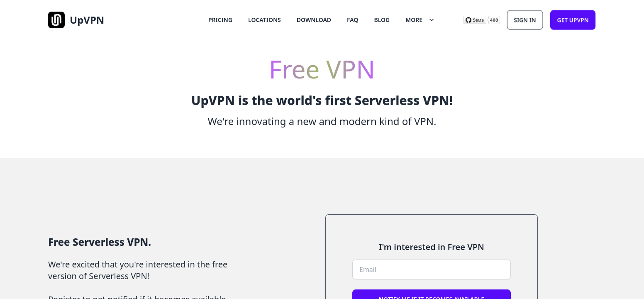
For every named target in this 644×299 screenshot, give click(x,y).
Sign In (525, 20)
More (421, 20)
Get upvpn (573, 20)
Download (314, 20)
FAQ (352, 20)
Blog (382, 20)
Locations (265, 20)
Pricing (220, 20)
